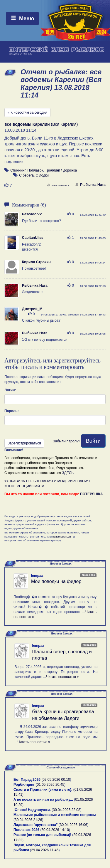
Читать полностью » (62, 677)
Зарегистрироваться (24, 443)
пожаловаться (58, 185)
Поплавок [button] (35, 170)
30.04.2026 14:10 (55, 830)
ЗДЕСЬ (68, 473)
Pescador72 (32, 214)
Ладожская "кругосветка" (36, 825)
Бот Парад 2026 (27, 780)
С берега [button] (26, 175)
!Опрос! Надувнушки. (32, 810)
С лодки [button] (42, 175)
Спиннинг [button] (18, 170)
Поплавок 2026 (26, 830)
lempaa (37, 576)
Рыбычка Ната (90, 185)
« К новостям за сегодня (27, 113)
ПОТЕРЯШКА (92, 494)
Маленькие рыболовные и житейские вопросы (55, 815)
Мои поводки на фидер (56, 581)
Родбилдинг (24, 785)
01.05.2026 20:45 (51, 785)
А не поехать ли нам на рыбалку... (43, 800)
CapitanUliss (33, 238)
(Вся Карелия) (41, 124)
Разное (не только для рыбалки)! (42, 835)
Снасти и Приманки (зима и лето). (43, 790)
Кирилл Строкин (36, 262)
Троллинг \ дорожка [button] (61, 170)
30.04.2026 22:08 (66, 810)
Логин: (10, 390)
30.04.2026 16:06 (73, 825)
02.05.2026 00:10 (56, 780)
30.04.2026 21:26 (28, 820)
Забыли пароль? (66, 441)
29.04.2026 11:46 (45, 850)
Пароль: (12, 411)
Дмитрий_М (32, 309)
